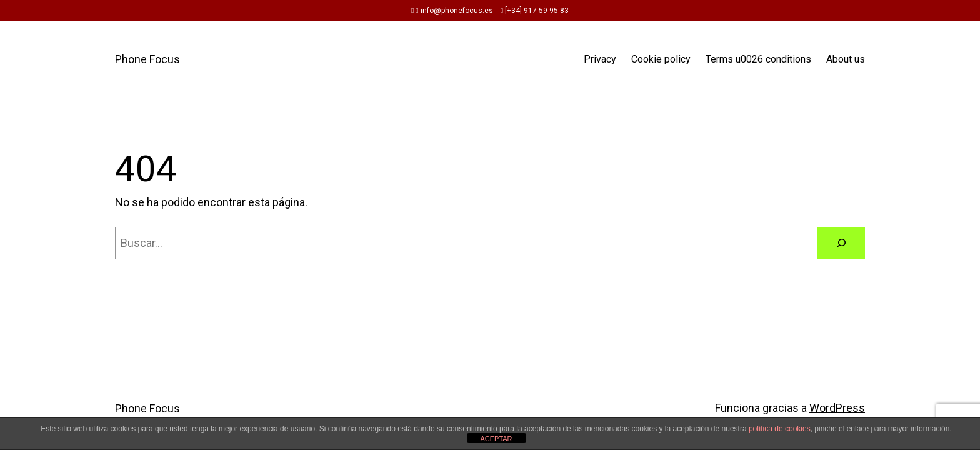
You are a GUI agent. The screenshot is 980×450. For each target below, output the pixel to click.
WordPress (837, 408)
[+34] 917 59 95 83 (537, 11)
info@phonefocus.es (457, 11)
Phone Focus (147, 59)
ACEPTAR (496, 439)
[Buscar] (841, 243)
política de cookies (780, 429)
